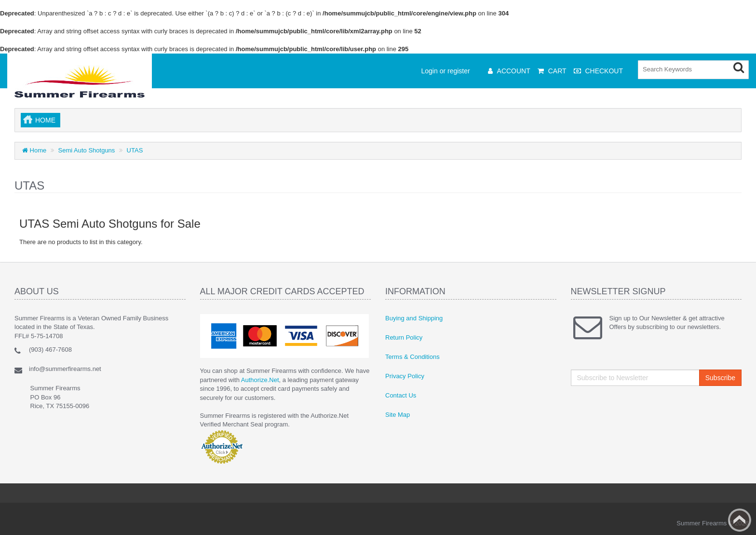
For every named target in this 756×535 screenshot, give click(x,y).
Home (45, 120)
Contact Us (401, 395)
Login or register (446, 71)
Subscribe (720, 378)
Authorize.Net (260, 380)
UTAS (135, 150)
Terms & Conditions (412, 357)
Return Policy (404, 337)
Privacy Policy (405, 376)
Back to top (740, 520)
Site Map (398, 415)
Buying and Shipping (414, 318)
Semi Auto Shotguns (87, 150)
